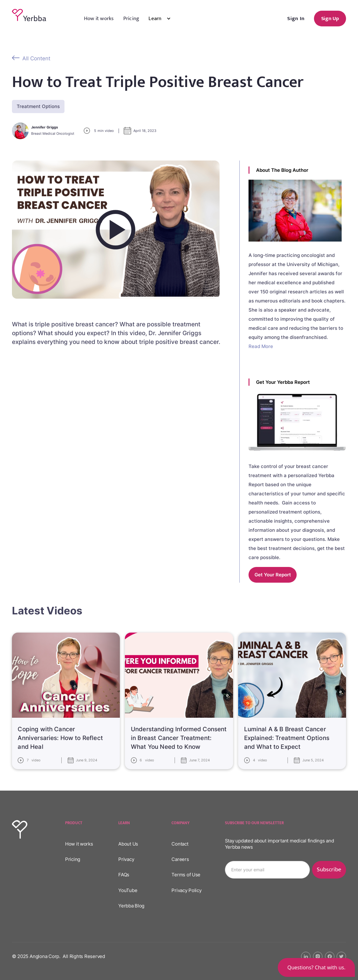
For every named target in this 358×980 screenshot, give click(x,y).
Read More (261, 346)
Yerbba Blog (131, 906)
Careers (180, 859)
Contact (180, 844)
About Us (128, 844)
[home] (29, 15)
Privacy (126, 859)
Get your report (273, 575)
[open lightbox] (116, 230)
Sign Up (330, 19)
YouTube (128, 890)
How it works (99, 19)
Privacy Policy (186, 890)
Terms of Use (186, 875)
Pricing (131, 19)
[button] (164, 19)
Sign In (296, 19)
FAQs (124, 875)
